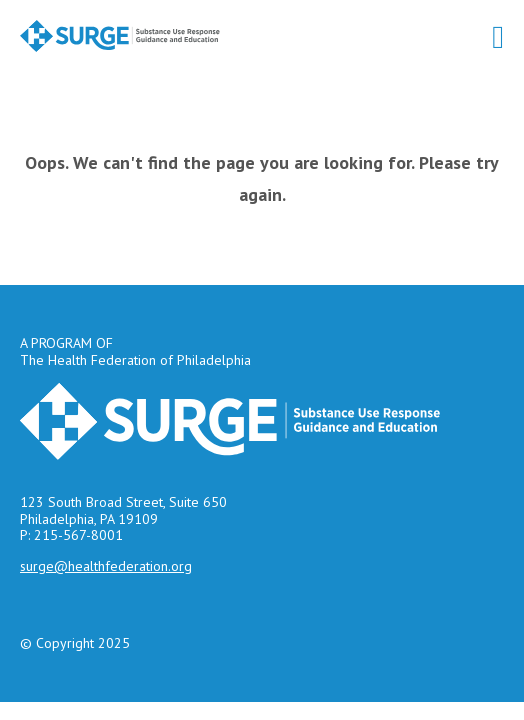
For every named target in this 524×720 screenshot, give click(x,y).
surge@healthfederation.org (106, 566)
